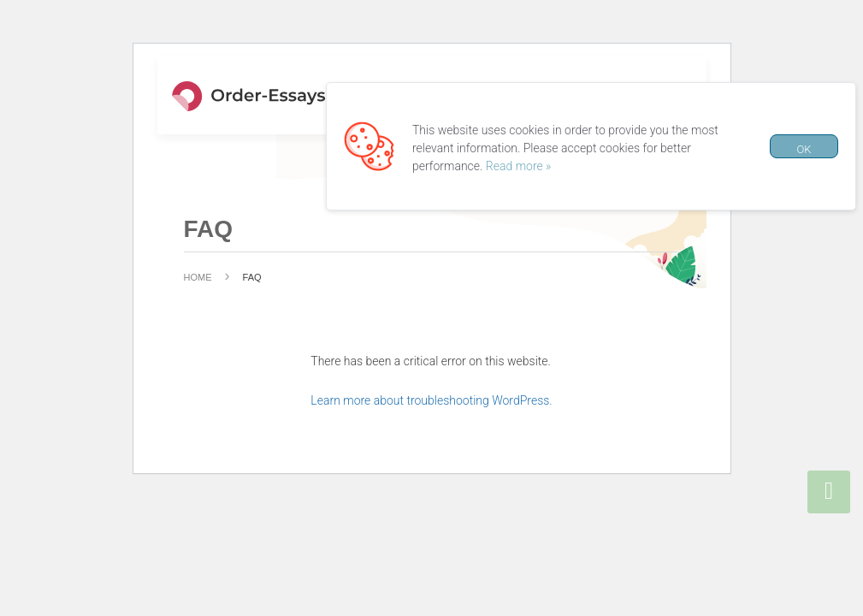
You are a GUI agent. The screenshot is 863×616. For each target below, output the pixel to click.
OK (804, 149)
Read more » (519, 166)
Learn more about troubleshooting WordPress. (431, 400)
